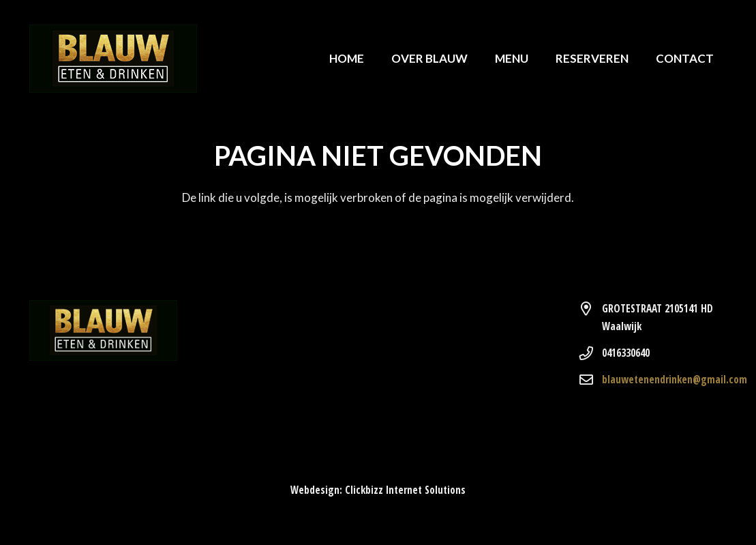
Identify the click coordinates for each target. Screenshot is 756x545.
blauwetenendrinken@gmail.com (675, 379)
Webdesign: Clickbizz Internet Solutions (378, 490)
